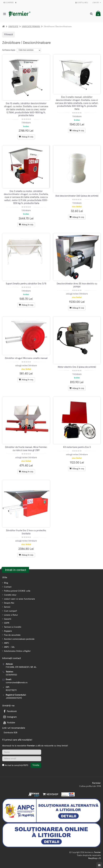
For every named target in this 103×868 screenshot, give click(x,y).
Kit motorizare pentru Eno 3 (77, 447)
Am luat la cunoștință (16, 765)
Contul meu (82, 3)
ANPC (7, 643)
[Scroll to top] (99, 865)
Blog (6, 583)
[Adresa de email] (22, 759)
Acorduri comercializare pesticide (19, 639)
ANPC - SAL (9, 647)
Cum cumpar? (10, 611)
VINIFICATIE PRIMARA (31, 27)
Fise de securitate (12, 635)
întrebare (84, 294)
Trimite (36, 765)
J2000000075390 (14, 698)
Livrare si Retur (11, 615)
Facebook (10, 711)
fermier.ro (89, 852)
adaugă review (72, 294)
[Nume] (22, 752)
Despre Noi (9, 603)
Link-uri (97, 3)
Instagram (10, 717)
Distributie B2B (11, 733)
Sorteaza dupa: (9, 50)
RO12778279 (11, 690)
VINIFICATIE (13, 27)
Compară (10, 3)
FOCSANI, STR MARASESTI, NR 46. (21, 667)
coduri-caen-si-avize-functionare (19, 599)
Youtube (9, 723)
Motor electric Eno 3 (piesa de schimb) (77, 367)
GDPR (7, 623)
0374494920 (11, 675)
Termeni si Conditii (13, 627)
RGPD (26, 765)
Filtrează (8, 35)
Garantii (8, 619)
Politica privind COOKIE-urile (17, 591)
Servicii (7, 607)
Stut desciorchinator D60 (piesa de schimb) (77, 196)
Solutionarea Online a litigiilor (17, 651)
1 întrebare (26, 123)
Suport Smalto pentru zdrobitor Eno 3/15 (26, 284)
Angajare (8, 631)
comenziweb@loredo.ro (17, 683)
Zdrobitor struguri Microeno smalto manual (26, 358)
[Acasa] (3, 27)
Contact (8, 587)
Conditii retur (10, 595)
